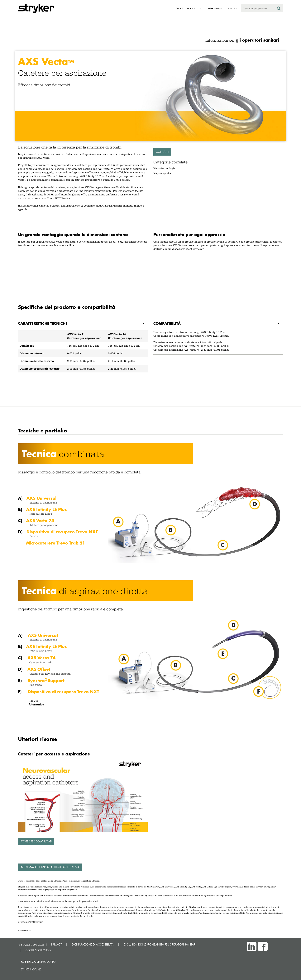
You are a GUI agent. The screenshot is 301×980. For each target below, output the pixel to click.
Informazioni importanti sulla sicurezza (50, 867)
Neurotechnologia (164, 168)
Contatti (162, 152)
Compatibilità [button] (167, 323)
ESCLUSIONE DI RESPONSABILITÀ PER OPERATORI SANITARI (160, 944)
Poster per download (36, 841)
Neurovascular (162, 173)
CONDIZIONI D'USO (38, 950)
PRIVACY (56, 944)
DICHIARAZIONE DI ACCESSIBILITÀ (93, 944)
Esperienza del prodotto (38, 962)
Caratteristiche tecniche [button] (43, 323)
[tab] (83, 323)
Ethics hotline (31, 969)
